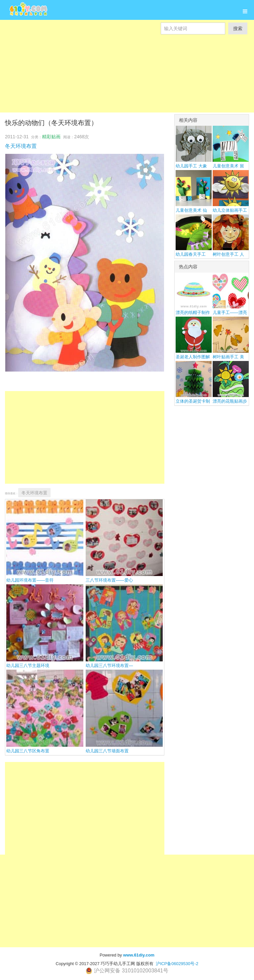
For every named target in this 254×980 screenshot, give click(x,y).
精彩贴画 (51, 137)
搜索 (238, 28)
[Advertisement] (127, 81)
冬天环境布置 (21, 146)
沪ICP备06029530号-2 (177, 964)
